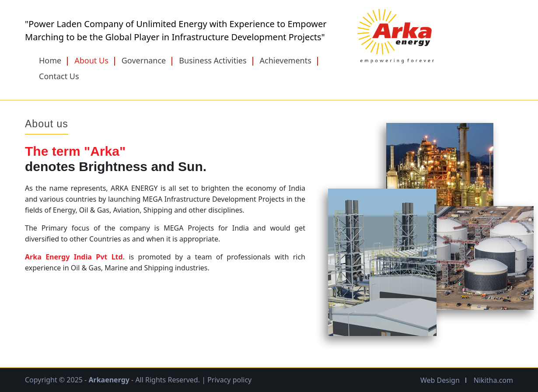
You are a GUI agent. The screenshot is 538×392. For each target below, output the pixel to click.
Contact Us (59, 76)
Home (50, 60)
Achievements (286, 60)
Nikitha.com (493, 380)
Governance (144, 60)
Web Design (440, 380)
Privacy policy (229, 380)
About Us (91, 60)
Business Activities (213, 60)
